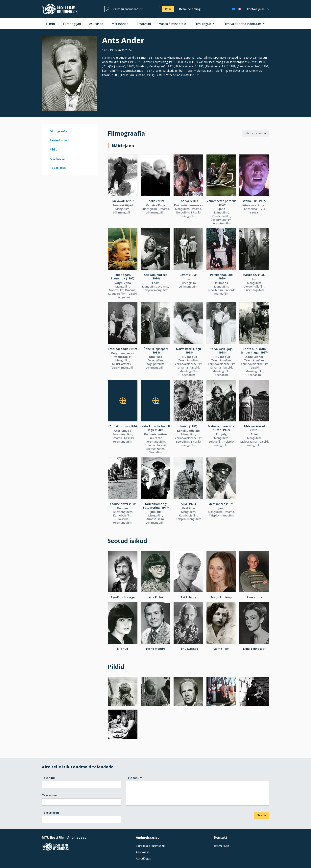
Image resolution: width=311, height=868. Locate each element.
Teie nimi (48, 778)
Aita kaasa (57, 159)
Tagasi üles (58, 168)
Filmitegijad (72, 24)
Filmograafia (59, 131)
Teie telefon (50, 813)
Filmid (50, 24)
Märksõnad (120, 24)
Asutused (96, 24)
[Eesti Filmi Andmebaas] (60, 9)
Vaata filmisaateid (173, 24)
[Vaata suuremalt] (70, 73)
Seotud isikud (59, 140)
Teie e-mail (50, 795)
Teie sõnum (134, 778)
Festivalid (144, 24)
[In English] (240, 9)
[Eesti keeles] (233, 9)
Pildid (54, 149)
